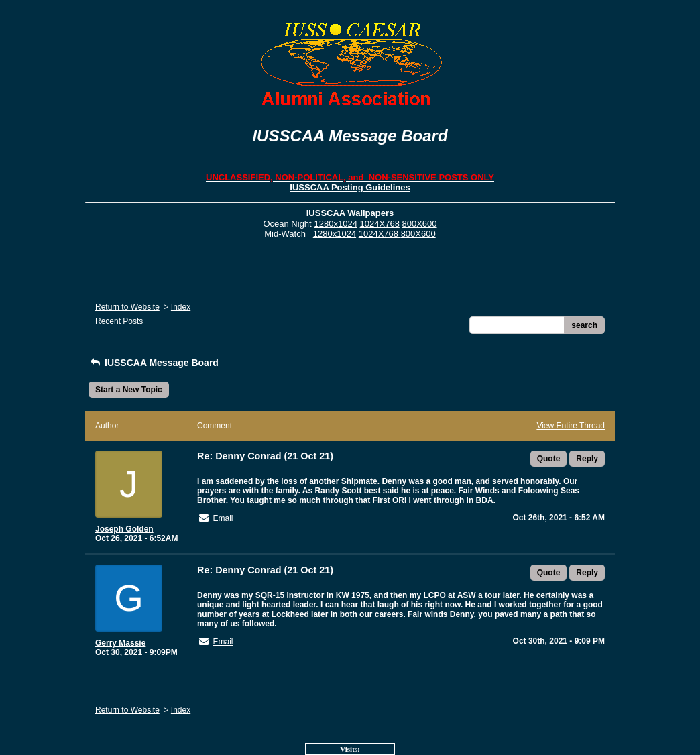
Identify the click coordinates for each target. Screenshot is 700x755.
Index (181, 307)
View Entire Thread (571, 426)
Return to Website (127, 307)
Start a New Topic (129, 390)
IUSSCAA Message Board (154, 363)
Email (223, 518)
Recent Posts (119, 321)
